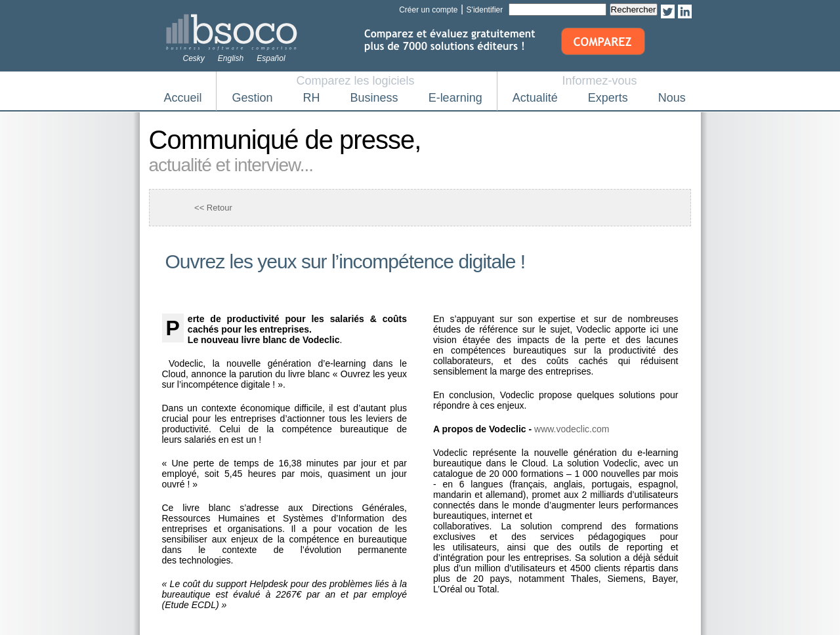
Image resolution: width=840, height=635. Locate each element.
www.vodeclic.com (572, 429)
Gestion (253, 98)
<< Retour (213, 208)
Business (374, 98)
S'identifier (485, 10)
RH (312, 98)
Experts (608, 98)
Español (271, 58)
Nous (672, 98)
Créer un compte (428, 10)
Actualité (535, 98)
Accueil (183, 98)
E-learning (455, 98)
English (231, 58)
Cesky (194, 58)
